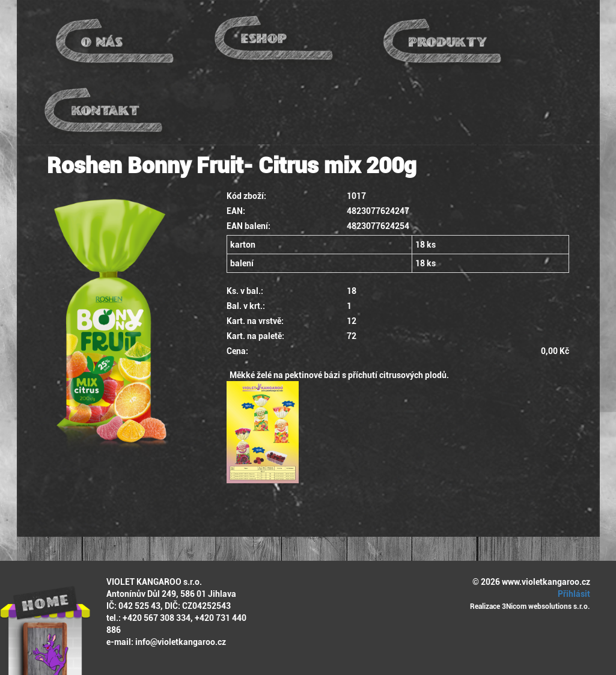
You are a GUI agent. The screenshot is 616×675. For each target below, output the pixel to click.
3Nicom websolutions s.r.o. (546, 606)
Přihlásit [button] (572, 594)
